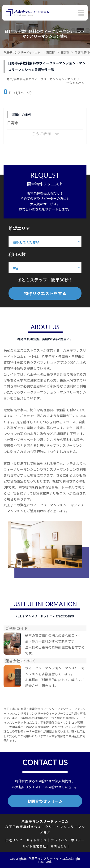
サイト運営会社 (34, 846)
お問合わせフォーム (45, 801)
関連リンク (14, 840)
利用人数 (17, 254)
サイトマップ (37, 840)
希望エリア (19, 228)
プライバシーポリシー (68, 840)
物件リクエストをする (45, 293)
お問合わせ (59, 846)
